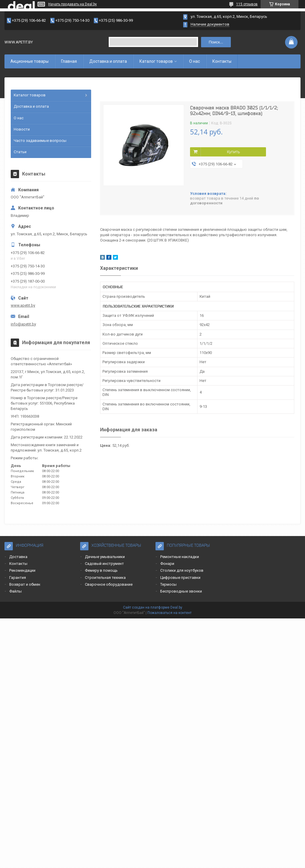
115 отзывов (247, 4)
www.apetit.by (23, 305)
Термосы (168, 584)
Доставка (18, 557)
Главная (69, 61)
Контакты (222, 61)
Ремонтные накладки (180, 557)
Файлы (15, 591)
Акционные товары (29, 61)
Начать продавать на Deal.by (73, 4)
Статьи (20, 152)
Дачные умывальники (105, 557)
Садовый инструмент (104, 564)
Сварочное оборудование (109, 584)
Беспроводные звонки (181, 591)
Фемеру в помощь (101, 570)
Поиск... (216, 42)
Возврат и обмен (25, 584)
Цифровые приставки (180, 578)
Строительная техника (105, 578)
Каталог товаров (156, 61)
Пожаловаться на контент (169, 613)
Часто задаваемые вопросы (40, 141)
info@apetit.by (23, 324)
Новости (22, 129)
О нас (194, 61)
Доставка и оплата (108, 61)
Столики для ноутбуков (182, 570)
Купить (233, 152)
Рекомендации (22, 570)
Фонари (167, 564)
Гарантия (18, 578)
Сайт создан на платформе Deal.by (153, 607)
